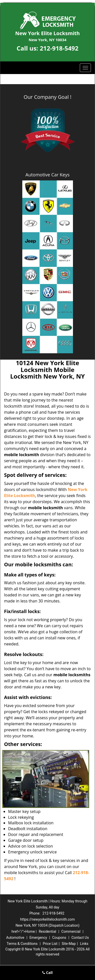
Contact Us (80, 938)
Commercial (71, 931)
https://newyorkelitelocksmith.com (48, 919)
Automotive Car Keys (48, 175)
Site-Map (69, 944)
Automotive (15, 938)
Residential (48, 931)
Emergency (38, 938)
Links (84, 944)
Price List (50, 944)
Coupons (59, 938)
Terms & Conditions (22, 944)
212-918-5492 (59, 48)
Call (48, 973)
